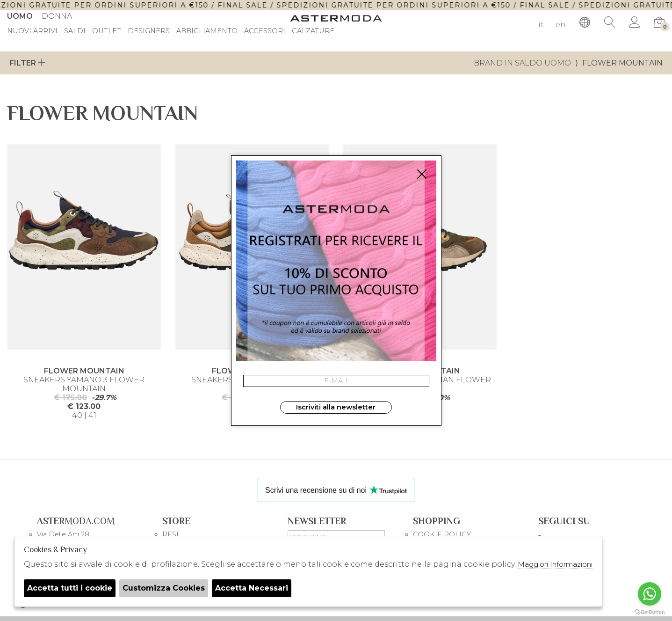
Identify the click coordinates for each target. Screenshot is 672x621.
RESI (170, 534)
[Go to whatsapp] (650, 594)
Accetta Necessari (252, 588)
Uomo (20, 16)
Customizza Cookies (164, 588)
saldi (75, 31)
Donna (57, 16)
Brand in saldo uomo (522, 63)
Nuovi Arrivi (32, 31)
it (541, 25)
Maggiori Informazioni (555, 564)
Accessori (265, 31)
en (561, 25)
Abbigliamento (207, 31)
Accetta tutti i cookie (70, 588)
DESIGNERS (149, 31)
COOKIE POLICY (442, 534)
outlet (107, 31)
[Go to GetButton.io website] (650, 612)
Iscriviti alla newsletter (336, 407)
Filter (27, 63)
